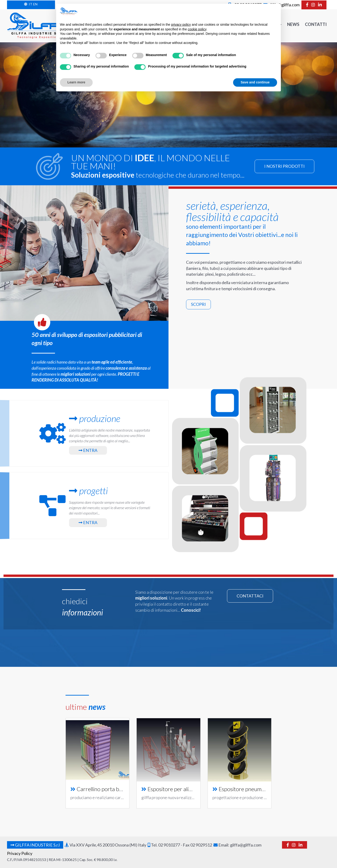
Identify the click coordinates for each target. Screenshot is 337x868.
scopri (198, 304)
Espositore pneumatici (245, 789)
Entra (88, 450)
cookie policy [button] (197, 29)
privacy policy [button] (181, 25)
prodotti (284, 166)
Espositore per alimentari (177, 789)
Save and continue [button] (255, 82)
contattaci (250, 596)
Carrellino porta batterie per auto (117, 789)
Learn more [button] (76, 82)
